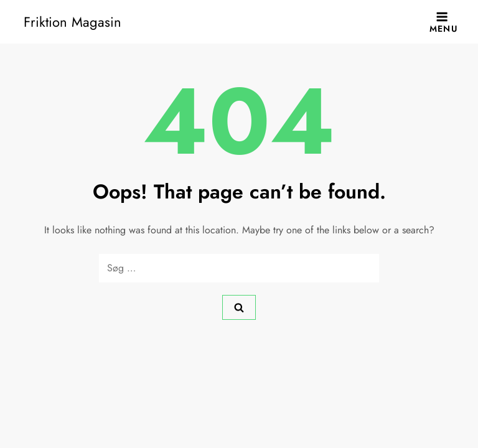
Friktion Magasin (73, 22)
